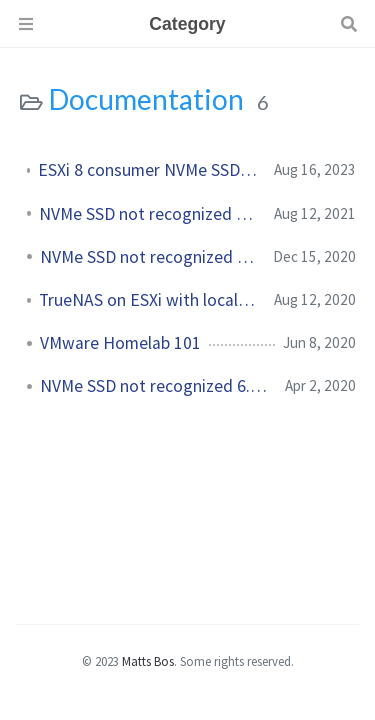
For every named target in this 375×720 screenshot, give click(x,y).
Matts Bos (148, 661)
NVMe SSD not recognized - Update (148, 214)
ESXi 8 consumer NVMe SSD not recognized (148, 170)
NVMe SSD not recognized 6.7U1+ (154, 386)
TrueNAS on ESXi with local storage (148, 300)
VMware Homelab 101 (120, 343)
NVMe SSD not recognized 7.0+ (148, 257)
